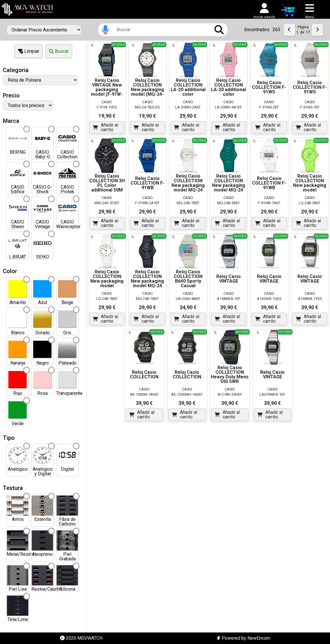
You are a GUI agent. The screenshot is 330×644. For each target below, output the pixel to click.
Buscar (59, 51)
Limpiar (29, 51)
